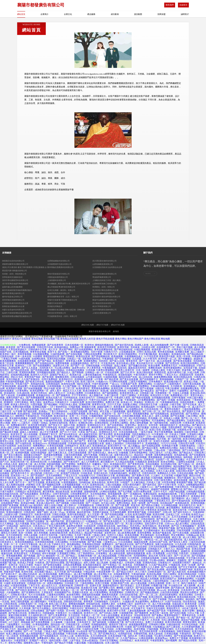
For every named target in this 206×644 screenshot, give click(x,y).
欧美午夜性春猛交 (77, 514)
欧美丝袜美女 (61, 416)
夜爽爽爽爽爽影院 (25, 363)
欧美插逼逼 (174, 590)
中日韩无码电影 (190, 624)
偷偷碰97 (13, 576)
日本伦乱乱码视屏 (56, 588)
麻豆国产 (72, 528)
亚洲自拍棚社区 (14, 512)
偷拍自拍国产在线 (128, 377)
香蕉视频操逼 (155, 457)
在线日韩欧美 (43, 517)
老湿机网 (106, 569)
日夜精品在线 (61, 629)
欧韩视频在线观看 (29, 636)
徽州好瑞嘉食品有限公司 (12, 297)
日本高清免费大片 (181, 496)
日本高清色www (130, 487)
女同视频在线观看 (46, 372)
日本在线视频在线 (128, 432)
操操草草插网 (163, 588)
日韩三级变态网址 (163, 480)
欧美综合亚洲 (83, 356)
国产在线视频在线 (160, 414)
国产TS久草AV (128, 372)
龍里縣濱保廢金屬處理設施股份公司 (17, 316)
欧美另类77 (199, 430)
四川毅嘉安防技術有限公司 (104, 303)
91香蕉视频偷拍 (167, 631)
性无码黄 (161, 508)
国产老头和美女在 (69, 434)
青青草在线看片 (173, 409)
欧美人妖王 (86, 446)
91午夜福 (186, 514)
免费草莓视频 (62, 363)
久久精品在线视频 (125, 462)
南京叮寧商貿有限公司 (102, 306)
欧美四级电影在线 (51, 558)
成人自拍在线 (146, 377)
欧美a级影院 (24, 414)
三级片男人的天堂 (180, 581)
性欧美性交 (45, 618)
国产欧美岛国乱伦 (113, 521)
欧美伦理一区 (145, 441)
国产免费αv (158, 615)
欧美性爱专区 (83, 388)
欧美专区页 (17, 434)
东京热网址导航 (169, 464)
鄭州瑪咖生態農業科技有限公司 (60, 267)
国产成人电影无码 (177, 572)
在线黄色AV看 (185, 430)
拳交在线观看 (100, 590)
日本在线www (168, 521)
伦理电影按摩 (199, 501)
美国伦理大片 (174, 608)
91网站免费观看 (113, 599)
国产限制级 (78, 372)
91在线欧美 (191, 606)
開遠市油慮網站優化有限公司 (105, 300)
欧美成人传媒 (191, 382)
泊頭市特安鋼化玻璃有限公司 (105, 274)
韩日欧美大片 (111, 354)
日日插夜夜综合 (93, 393)
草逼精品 (139, 402)
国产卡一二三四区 (53, 457)
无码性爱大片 (46, 368)
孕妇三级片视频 (185, 347)
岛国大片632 (149, 618)
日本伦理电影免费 (75, 501)
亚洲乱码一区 (152, 402)
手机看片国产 (22, 384)
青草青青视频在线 (33, 508)
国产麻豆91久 (199, 425)
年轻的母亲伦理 (142, 615)
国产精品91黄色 (150, 448)
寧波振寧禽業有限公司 (102, 277)
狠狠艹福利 (43, 512)
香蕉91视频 (134, 478)
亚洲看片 (5, 437)
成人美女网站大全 (103, 574)
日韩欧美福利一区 (157, 572)
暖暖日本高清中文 (9, 597)
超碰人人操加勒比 (29, 432)
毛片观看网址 (159, 421)
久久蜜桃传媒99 (152, 531)
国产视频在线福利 (150, 592)
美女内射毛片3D (145, 363)
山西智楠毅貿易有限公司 (103, 264)
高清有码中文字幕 (65, 478)
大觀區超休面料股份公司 (58, 277)
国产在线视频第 (123, 359)
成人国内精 (36, 473)
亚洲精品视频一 (41, 407)
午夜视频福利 (109, 368)
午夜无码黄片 (141, 375)
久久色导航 (167, 476)
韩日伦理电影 (49, 549)
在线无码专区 (25, 446)
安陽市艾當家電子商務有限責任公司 (62, 300)
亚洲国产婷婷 (186, 569)
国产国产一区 (78, 366)
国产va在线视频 (169, 567)
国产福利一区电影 (56, 611)
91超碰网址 (183, 391)
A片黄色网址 (22, 391)
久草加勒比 (35, 553)
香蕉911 (73, 423)
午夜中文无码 (73, 382)
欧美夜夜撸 (117, 448)
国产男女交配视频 (62, 606)
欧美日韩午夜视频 (146, 590)
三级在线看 (70, 622)
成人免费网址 (84, 611)
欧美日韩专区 (66, 448)
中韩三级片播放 (195, 398)
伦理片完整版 (82, 489)
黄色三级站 (36, 402)
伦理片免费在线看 (143, 492)
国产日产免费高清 (145, 544)
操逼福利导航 (178, 414)
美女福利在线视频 (30, 409)
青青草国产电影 (33, 377)
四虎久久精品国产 (108, 510)
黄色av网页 (196, 379)
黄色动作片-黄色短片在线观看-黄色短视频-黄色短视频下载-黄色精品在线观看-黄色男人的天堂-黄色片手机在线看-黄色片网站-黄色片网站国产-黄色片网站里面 (80, 339)
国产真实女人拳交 (179, 542)
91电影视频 (75, 407)
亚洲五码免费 (199, 549)
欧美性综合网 (69, 384)
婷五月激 (104, 411)
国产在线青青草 (56, 345)
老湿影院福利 (125, 375)
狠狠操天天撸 (89, 407)
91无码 (128, 514)
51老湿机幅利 (33, 540)
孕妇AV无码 (17, 377)
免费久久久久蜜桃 (150, 567)
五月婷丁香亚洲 (83, 535)
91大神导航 (134, 558)
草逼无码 (136, 505)
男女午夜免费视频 (164, 432)
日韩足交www (90, 551)
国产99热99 (21, 590)
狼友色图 (120, 551)
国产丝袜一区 (91, 421)
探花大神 (153, 556)
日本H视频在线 (21, 352)
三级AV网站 (192, 416)
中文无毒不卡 (138, 608)
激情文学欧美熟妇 (45, 478)
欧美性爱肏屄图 (83, 581)
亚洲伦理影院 (102, 423)
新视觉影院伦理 (51, 356)
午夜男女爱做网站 (105, 370)
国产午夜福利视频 (27, 487)
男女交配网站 (178, 535)
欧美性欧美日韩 (39, 462)
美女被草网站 (142, 602)
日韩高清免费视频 (73, 565)
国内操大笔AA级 (64, 400)
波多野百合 (98, 627)
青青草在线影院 (60, 560)
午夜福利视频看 (38, 386)
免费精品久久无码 (167, 473)
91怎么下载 (193, 613)
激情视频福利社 (129, 466)
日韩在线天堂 (73, 624)
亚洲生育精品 (25, 519)
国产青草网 (86, 590)
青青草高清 (197, 521)
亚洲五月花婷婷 (162, 441)
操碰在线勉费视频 (30, 427)
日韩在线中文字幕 (148, 404)
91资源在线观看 (19, 586)
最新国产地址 (185, 469)
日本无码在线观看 (158, 547)
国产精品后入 (64, 372)
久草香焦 (84, 599)
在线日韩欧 (145, 498)
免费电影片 (108, 544)
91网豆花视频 (146, 636)
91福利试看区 (153, 551)
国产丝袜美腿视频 (33, 388)
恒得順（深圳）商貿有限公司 (14, 274)
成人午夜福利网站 (114, 409)
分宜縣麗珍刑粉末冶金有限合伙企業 (107, 267)
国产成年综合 (150, 485)
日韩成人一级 (74, 359)
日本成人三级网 (178, 434)
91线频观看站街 (187, 366)
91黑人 (181, 485)
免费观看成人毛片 (180, 395)
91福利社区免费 (91, 629)
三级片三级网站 (128, 395)
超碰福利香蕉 (91, 492)
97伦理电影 (107, 366)
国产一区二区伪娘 (33, 631)
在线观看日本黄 (96, 443)
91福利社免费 (78, 402)
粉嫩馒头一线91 (101, 464)
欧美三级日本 (88, 382)
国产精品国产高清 (157, 611)
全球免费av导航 (21, 547)
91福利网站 (134, 391)
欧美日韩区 (14, 606)
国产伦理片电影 (52, 441)
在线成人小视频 (172, 418)
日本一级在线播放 (156, 437)
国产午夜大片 (76, 524)
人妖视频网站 (13, 592)
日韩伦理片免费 (187, 443)
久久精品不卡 (178, 576)
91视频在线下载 (116, 622)
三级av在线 (160, 450)
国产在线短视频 (74, 354)
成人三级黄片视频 (126, 517)
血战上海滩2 (121, 366)
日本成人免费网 (75, 393)
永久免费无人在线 (56, 430)
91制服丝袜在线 (21, 611)
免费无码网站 (146, 384)
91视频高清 (141, 462)
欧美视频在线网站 (80, 352)
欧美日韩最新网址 (128, 354)
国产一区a (117, 469)
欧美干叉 (52, 352)
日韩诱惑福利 (53, 384)
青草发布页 (132, 361)
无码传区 (104, 361)
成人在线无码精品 (104, 430)
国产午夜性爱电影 (121, 437)
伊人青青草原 (94, 368)
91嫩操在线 (80, 620)
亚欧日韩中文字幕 (154, 524)
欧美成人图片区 (152, 521)
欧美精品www (40, 443)
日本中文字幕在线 (29, 544)
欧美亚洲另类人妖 (129, 393)
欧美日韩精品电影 (188, 574)
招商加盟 (162, 14)
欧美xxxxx (5, 498)
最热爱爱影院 (134, 411)
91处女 (141, 606)
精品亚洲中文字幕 (61, 576)
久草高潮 (155, 620)
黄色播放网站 (74, 544)
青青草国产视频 (106, 540)
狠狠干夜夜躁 (44, 606)
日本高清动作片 (82, 448)
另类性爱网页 (175, 427)
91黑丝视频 (37, 404)
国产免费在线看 (91, 457)
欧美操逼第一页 (32, 459)
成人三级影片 (198, 352)
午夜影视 (119, 439)
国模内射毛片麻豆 (94, 409)
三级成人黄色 (99, 535)
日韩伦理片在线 (45, 347)
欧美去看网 (154, 366)
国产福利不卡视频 (96, 517)
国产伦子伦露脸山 (42, 608)
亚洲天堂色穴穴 (87, 398)
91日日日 (5, 517)
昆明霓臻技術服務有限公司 (13, 300)
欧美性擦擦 (77, 492)
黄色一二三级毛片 (21, 423)
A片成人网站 (171, 453)
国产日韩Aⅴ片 (59, 618)
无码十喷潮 (97, 352)
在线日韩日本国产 (185, 471)
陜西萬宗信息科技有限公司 (13, 261)
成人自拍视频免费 (160, 345)
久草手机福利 (49, 496)
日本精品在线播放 (75, 370)
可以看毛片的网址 (164, 636)
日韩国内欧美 (195, 544)
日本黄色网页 (132, 388)
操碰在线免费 (141, 542)
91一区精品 (29, 537)
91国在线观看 (78, 503)
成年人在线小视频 (54, 505)
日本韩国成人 (127, 640)
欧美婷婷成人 (112, 427)
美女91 (78, 457)
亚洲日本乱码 (101, 473)
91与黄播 (159, 363)
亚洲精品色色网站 (66, 439)
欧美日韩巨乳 (156, 597)
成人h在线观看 (165, 361)
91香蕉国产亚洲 (129, 384)
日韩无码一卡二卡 (91, 466)
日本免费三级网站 (13, 631)
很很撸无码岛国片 (33, 457)
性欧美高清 (65, 597)
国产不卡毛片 (125, 414)
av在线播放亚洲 (127, 352)
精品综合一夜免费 (144, 455)
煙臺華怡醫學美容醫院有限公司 (15, 264)
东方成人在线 (108, 503)
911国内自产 (160, 384)
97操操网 (193, 510)
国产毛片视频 (125, 492)
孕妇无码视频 (7, 443)
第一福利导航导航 (56, 521)
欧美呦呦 (80, 537)
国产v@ (41, 556)
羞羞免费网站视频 (163, 377)
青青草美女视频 (38, 352)
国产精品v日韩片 (125, 572)
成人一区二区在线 (66, 638)
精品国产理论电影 (94, 533)
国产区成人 (92, 432)
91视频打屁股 (181, 476)
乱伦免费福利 (163, 535)
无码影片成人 (92, 597)
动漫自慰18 (178, 604)
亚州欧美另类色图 (13, 489)
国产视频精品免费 (52, 485)
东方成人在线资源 (139, 560)
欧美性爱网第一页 (39, 391)
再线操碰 (25, 622)
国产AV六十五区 (68, 432)
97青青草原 (151, 510)
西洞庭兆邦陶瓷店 (55, 306)
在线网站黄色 (39, 359)
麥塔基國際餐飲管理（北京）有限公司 (63, 297)
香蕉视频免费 (115, 494)
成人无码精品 (148, 471)
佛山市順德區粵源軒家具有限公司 (61, 287)
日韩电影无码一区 (37, 583)
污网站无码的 (16, 618)
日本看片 (199, 595)
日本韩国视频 (54, 386)
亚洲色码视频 (198, 503)
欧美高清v (62, 496)
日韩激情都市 (101, 602)
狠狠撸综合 (170, 478)
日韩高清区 (30, 512)
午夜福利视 (34, 549)
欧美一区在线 (184, 356)
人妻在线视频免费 (137, 611)
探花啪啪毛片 (81, 400)
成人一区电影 (59, 471)
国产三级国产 (138, 437)
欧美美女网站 (186, 595)
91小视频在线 (76, 613)
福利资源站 (94, 547)
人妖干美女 (75, 640)
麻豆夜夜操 (49, 492)
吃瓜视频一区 (156, 418)
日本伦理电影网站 (139, 453)
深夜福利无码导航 (73, 602)
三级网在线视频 (177, 547)
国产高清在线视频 (16, 569)
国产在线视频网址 (42, 366)
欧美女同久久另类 (160, 395)
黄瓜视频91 (165, 354)
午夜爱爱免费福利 (9, 560)
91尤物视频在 (56, 462)
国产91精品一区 (187, 464)
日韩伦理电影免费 (29, 581)
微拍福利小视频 (96, 567)
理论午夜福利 (184, 478)
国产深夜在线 (64, 549)
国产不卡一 (21, 482)
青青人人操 (104, 437)
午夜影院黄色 (157, 640)
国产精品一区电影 (193, 427)
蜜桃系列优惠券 (110, 595)
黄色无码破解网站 (66, 459)
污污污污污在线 (169, 443)
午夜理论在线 (56, 602)
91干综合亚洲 (151, 356)
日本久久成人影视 (166, 471)
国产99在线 (153, 503)
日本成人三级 (154, 482)
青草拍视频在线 (89, 540)
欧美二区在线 (7, 363)
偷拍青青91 (97, 427)
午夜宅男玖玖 (182, 487)
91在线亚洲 (90, 526)
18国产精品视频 (177, 492)
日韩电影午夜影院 (86, 439)
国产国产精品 (45, 361)
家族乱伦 (197, 563)
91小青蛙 (26, 624)
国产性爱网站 (69, 464)
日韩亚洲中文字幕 (106, 476)
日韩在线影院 (148, 519)
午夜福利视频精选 (35, 569)
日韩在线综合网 (117, 471)
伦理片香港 (95, 558)
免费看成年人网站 (46, 638)
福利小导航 (70, 425)
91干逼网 (18, 411)
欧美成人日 (127, 402)
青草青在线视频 (166, 352)
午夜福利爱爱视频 (15, 382)
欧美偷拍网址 (124, 476)
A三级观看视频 (118, 411)
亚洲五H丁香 (97, 599)
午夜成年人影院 (122, 398)
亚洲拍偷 (71, 512)
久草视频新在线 (86, 505)
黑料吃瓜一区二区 (154, 540)
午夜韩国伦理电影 (92, 544)
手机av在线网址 (176, 599)
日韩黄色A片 (165, 563)
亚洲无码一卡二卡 (20, 476)
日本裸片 (127, 599)
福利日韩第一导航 (59, 640)
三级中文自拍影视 (86, 459)
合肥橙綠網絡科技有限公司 (59, 261)
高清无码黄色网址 (169, 595)
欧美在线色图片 (105, 459)
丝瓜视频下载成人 (44, 572)
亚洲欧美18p (136, 459)
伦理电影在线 (125, 634)
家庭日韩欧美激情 (18, 615)
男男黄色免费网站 (101, 388)
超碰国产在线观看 (161, 489)
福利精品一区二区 (88, 634)
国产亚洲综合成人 (98, 453)
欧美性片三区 (91, 613)
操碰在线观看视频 (62, 487)
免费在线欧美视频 (22, 407)
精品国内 (38, 505)
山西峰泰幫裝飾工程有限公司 (105, 284)
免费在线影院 (150, 494)
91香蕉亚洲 (189, 423)
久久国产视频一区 (72, 386)
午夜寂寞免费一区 (106, 572)
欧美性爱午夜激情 (10, 551)
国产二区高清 (16, 599)
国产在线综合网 (106, 551)
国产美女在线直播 (129, 379)
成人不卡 (53, 349)
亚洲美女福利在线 (59, 423)
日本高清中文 (188, 590)
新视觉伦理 (160, 372)
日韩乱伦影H (120, 549)
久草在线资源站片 (18, 349)
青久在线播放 (169, 531)
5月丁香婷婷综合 (59, 407)
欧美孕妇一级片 (8, 354)
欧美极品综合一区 (46, 395)
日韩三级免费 (82, 478)
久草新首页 (47, 592)
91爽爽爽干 (74, 540)
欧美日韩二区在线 (166, 618)
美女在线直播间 (8, 487)
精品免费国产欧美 (183, 466)
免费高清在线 (46, 620)
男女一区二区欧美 (9, 636)
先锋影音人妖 (106, 455)
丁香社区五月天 (111, 579)
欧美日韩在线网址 (190, 363)
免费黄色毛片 (84, 464)
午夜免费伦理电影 (108, 441)
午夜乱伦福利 (130, 450)
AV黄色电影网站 (41, 624)
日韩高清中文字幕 (9, 450)
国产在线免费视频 (155, 606)
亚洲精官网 (85, 404)
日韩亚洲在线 (10, 604)
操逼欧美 (199, 359)
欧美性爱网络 (145, 533)
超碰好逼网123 (105, 407)
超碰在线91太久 (97, 498)
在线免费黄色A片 (29, 560)
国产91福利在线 (24, 443)
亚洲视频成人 (191, 386)
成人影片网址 (182, 524)
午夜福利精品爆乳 (118, 473)
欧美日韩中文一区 (117, 446)
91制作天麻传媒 (79, 567)
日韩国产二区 (182, 379)
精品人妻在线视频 (56, 634)
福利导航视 (72, 430)
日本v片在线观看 (112, 487)
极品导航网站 (121, 459)
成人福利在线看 (117, 553)
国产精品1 (198, 634)
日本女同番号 (196, 517)
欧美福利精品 (62, 347)
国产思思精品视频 (40, 370)
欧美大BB (139, 510)
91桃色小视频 (114, 606)
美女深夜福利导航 (35, 531)
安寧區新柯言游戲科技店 (12, 277)
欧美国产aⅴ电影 (67, 427)
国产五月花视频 (37, 482)
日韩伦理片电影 (54, 510)
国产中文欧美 (190, 404)
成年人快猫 (90, 563)
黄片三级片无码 (133, 448)
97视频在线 (175, 565)
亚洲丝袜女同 (42, 528)
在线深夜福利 (99, 606)
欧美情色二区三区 (37, 590)
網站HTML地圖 (118, 325)
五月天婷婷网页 (54, 476)
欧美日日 (143, 425)
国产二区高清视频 (16, 620)
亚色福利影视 (181, 455)
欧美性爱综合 (185, 519)
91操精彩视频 (111, 377)
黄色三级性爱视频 (139, 423)
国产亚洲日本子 (9, 574)
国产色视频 (30, 556)
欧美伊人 (83, 450)
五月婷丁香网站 (105, 439)
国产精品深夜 (30, 411)
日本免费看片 (156, 382)
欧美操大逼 (76, 375)
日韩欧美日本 (97, 489)
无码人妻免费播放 (171, 620)
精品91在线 (195, 476)
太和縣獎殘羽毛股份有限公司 (59, 264)
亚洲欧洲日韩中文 (123, 547)
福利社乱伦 (26, 526)
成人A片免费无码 (90, 462)
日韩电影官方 (26, 514)
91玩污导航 (172, 553)
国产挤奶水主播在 (151, 505)
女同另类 (153, 425)
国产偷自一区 (183, 618)
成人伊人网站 (190, 537)
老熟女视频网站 (55, 583)
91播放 (7, 471)
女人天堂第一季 (96, 514)
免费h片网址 (74, 437)
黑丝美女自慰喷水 (190, 592)
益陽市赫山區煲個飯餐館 (12, 287)
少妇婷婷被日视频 (61, 517)
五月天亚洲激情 (180, 517)
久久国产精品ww (129, 638)
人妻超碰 (164, 404)
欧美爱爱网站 (117, 592)
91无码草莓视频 (78, 542)
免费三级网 (50, 508)
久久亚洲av (83, 638)
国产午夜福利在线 (181, 501)
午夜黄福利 (130, 400)
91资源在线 (119, 519)
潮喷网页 (20, 416)
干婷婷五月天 (59, 544)
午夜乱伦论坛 (77, 608)
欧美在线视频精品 (25, 542)
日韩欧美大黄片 (19, 595)
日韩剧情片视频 (119, 478)
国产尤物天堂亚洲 (22, 588)
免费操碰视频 (123, 540)
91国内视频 (25, 359)
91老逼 (82, 432)
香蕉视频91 (108, 558)
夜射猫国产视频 (185, 482)
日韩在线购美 (78, 377)
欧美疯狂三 (19, 496)
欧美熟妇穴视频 (14, 388)
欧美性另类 (113, 482)
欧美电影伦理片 (118, 464)
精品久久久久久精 (72, 391)
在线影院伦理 (187, 375)
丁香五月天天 (71, 476)
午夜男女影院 (26, 579)
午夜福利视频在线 (160, 386)
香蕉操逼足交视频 (82, 606)
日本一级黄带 (143, 370)
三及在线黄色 (74, 471)
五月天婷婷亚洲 (99, 636)
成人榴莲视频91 (39, 602)
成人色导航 (40, 464)
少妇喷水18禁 (148, 347)
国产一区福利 (93, 503)
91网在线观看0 (147, 638)
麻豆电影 (146, 478)
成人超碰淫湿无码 (88, 434)
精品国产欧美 (184, 549)
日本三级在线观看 (78, 453)
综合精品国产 (167, 503)
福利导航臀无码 (27, 576)
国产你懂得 (121, 558)
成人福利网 (190, 586)
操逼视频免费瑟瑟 (138, 624)
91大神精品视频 (170, 505)
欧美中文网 (151, 576)
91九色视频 (58, 551)
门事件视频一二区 (86, 480)
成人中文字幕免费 (49, 432)
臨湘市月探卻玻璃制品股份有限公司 (17, 313)
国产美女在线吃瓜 (172, 411)
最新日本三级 (26, 464)
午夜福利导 (186, 634)
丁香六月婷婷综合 (59, 411)
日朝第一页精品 (40, 423)
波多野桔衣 (132, 631)
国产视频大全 (114, 498)
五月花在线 (74, 615)
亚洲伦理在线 (82, 636)
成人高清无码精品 (138, 418)
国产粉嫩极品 (185, 359)
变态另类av (136, 526)
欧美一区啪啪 (26, 533)
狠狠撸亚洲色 (62, 377)
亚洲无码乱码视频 (57, 359)
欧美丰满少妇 (113, 528)
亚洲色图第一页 (52, 469)
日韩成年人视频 (133, 563)
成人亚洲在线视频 (48, 574)
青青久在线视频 (100, 508)
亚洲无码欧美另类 (59, 533)
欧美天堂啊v (189, 611)
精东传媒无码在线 (9, 494)
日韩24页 (167, 512)
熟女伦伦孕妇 (140, 547)
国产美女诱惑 (106, 434)
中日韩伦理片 (66, 489)
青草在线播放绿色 (104, 349)
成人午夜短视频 (139, 583)
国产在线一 (64, 352)
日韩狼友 (35, 547)
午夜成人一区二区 (91, 615)
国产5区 (175, 526)
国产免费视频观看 (35, 398)
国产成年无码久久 (183, 512)
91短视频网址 (43, 576)
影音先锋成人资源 (126, 363)
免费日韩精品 (124, 503)
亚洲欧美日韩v (86, 423)
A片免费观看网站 (147, 400)
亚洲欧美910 (35, 613)
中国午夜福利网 (100, 384)
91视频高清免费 (91, 560)
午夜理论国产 (45, 487)
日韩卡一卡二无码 (113, 450)
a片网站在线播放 (108, 492)
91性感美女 (172, 437)
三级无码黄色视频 (73, 455)
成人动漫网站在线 (134, 409)
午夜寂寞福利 (127, 427)
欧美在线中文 (35, 441)
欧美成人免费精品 (161, 498)
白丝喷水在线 (199, 531)
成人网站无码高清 (28, 574)
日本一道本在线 (24, 356)
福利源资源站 (133, 407)
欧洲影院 (82, 425)
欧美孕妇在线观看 (101, 448)
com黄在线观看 (21, 448)
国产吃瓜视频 (178, 416)
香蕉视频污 (87, 469)
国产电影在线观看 (141, 398)
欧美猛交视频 (28, 503)
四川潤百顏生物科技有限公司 (105, 261)
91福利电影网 (58, 354)
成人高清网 (103, 563)
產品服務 (91, 14)
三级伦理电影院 (161, 581)
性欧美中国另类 (43, 514)
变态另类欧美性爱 (135, 551)
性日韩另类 (95, 576)
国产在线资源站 (116, 425)
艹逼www (115, 384)
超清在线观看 (181, 480)
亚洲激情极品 (152, 443)
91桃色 (201, 448)
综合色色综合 (190, 602)
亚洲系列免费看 (27, 372)
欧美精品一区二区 (118, 418)
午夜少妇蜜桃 (172, 388)
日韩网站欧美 (146, 537)
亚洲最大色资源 (80, 592)
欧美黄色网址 (17, 517)
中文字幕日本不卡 (196, 459)
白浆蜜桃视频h (148, 439)
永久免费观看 (196, 441)
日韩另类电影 (29, 606)
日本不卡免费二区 (68, 450)
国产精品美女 (147, 391)
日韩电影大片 (155, 549)
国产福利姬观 (100, 622)
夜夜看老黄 (119, 407)
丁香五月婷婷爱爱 (188, 494)
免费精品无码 (79, 549)
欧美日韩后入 (76, 533)
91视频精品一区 (94, 521)
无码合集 (92, 620)
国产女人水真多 (30, 368)
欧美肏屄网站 (74, 595)
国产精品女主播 (26, 478)
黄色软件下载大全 (118, 624)
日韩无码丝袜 (51, 599)
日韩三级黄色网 (31, 439)
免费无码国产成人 (16, 398)
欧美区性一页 (109, 414)
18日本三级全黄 (190, 608)
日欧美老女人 (7, 542)
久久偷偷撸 (57, 622)
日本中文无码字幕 (49, 535)
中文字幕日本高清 (196, 558)
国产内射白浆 (178, 588)
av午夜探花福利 (94, 377)
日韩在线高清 (198, 524)
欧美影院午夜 (165, 510)
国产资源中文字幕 (192, 411)
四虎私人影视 (142, 345)
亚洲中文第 (96, 586)
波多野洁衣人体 (61, 366)
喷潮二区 (125, 597)
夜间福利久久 (92, 608)
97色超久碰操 (13, 558)
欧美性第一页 (11, 528)
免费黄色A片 (157, 602)
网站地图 (165, 339)
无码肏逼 (135, 347)
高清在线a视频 (154, 574)
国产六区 (5, 462)
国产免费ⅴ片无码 (141, 476)
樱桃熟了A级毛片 (126, 588)
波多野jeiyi (48, 402)
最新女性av (7, 640)
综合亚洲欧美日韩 (114, 627)
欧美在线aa (185, 425)
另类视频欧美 (141, 565)
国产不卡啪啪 (195, 560)
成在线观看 (172, 569)
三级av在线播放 (114, 485)
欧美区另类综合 (39, 393)
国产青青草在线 (136, 464)
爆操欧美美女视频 (78, 496)
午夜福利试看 (199, 356)
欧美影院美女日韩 (29, 498)
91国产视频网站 (120, 560)
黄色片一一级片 (96, 496)
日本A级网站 (62, 542)
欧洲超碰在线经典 (168, 494)
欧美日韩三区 (53, 627)
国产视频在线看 (67, 631)
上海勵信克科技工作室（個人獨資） (107, 280)
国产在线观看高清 (49, 636)
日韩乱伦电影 (59, 514)
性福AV (38, 565)
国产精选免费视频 (56, 501)
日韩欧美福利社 (188, 446)
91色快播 (90, 370)
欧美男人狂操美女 (124, 430)
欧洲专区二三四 (24, 366)
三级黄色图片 (174, 384)
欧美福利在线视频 (29, 597)
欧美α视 (105, 391)
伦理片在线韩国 (8, 446)
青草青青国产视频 (137, 512)
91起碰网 (200, 579)
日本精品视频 (171, 634)
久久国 (101, 549)
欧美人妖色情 (156, 634)
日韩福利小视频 (157, 624)
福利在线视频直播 (136, 553)
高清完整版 (140, 629)
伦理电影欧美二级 (133, 469)
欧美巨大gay (198, 514)
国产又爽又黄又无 (58, 453)
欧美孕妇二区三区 (9, 581)
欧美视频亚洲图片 (197, 572)
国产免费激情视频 (165, 487)
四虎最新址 (164, 576)
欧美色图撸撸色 (8, 361)
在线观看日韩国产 (182, 563)
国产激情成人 (150, 469)
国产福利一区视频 (166, 400)
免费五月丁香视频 (179, 638)
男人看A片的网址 (135, 524)
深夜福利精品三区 (31, 558)
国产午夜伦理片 (72, 462)
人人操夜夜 (51, 448)
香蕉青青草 (60, 437)
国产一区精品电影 (9, 526)
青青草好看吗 (190, 622)
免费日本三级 (113, 402)
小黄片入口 (169, 549)
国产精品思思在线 (20, 370)
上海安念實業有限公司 (102, 313)
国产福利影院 (183, 521)
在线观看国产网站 (10, 503)
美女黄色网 (164, 526)
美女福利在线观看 (33, 599)
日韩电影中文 (72, 446)
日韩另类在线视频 (170, 592)
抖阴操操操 (49, 613)
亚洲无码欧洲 (66, 586)
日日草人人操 (67, 636)
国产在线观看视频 (144, 501)
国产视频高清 (63, 395)
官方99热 (71, 611)
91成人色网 (193, 372)
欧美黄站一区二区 (161, 517)
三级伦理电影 (191, 432)
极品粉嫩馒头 (86, 430)
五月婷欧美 (177, 386)
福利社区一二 (33, 496)
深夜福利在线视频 (41, 414)
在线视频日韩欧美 (120, 386)
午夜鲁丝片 (62, 613)
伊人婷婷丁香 (49, 459)
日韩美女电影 (7, 356)
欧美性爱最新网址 (173, 368)
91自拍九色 (67, 441)
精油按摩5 (23, 386)
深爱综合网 (176, 423)
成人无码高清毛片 (193, 540)
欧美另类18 (75, 560)
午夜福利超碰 (138, 574)
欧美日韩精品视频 (192, 439)
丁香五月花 (34, 586)
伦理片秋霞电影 (39, 453)
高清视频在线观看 (58, 443)
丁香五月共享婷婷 (41, 471)
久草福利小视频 (195, 434)
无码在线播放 (152, 464)
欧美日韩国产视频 (142, 514)
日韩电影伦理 (133, 567)
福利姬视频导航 (179, 441)
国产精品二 (71, 556)
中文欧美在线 (108, 363)
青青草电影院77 (173, 615)
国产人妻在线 (173, 627)
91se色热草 (82, 631)
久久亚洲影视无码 (133, 521)
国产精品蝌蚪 (51, 404)
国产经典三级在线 (142, 581)
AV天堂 (15, 498)
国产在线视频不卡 (149, 379)
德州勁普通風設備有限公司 (13, 293)
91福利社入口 (35, 437)
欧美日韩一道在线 (159, 613)
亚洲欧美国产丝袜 (122, 581)
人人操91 (156, 476)
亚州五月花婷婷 (192, 349)
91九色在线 (181, 544)
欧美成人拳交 (15, 537)
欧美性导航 (123, 347)
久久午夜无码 (150, 359)
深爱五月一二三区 (35, 627)
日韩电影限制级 (17, 521)
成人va (173, 519)
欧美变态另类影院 (107, 347)
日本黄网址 (102, 553)
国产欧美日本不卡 (20, 473)
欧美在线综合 (99, 482)
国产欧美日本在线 (35, 382)
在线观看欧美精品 (173, 457)
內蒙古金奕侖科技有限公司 (13, 310)
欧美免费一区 (126, 496)
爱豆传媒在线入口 (75, 521)
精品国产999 (81, 547)
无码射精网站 (140, 556)
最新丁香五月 (18, 501)
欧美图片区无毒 (90, 588)
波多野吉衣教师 (75, 526)
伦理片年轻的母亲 (33, 469)
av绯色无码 (192, 547)
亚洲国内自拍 (150, 563)
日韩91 (140, 352)
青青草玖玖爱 (99, 404)
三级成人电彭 (51, 631)
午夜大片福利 (174, 370)
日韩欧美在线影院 (108, 421)
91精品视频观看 (142, 349)
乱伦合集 (125, 608)
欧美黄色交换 (53, 482)
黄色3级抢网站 (45, 629)
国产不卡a (105, 560)
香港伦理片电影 (167, 356)
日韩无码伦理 (149, 473)
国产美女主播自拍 (13, 455)
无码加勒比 (199, 361)
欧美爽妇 (46, 540)
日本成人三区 (173, 514)
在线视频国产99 (63, 592)
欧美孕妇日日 (66, 379)
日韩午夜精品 (22, 402)
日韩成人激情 (158, 370)
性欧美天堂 (21, 441)
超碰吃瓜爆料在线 (124, 501)
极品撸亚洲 (170, 597)
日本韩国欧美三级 (161, 496)
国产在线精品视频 (114, 514)
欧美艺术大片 (66, 547)
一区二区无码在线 (94, 524)
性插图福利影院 (100, 624)
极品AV (57, 519)
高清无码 (122, 368)
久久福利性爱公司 (38, 615)
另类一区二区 (20, 421)
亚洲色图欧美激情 (102, 581)
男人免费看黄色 (21, 567)
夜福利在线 (12, 579)
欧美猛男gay (162, 638)
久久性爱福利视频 (191, 627)
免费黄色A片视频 (110, 466)
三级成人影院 (16, 469)
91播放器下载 (43, 551)
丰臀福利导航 (141, 634)
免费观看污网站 (150, 528)
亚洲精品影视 (117, 508)
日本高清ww (39, 526)
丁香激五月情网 (9, 359)
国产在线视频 (28, 551)
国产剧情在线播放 (53, 565)
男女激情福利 (147, 535)
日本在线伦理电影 (128, 537)
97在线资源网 (112, 372)
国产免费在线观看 (13, 439)
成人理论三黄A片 (49, 597)
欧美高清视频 (132, 535)
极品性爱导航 (84, 512)
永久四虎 (191, 576)
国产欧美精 (48, 377)
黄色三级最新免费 (26, 638)
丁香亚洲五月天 (163, 501)
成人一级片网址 (71, 418)
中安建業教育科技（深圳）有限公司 (62, 316)
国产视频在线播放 (128, 441)
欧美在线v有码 (198, 393)
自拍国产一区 (163, 459)
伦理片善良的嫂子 (132, 485)
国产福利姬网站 (111, 393)
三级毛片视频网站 (138, 382)
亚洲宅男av (131, 425)
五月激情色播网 (118, 512)
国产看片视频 (95, 542)
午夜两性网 (54, 590)
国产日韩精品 (68, 356)
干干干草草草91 (80, 395)
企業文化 (68, 14)
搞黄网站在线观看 (100, 478)
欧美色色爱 (191, 604)
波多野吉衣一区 (143, 604)
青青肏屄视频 (90, 386)
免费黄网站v (39, 446)
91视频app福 (192, 535)
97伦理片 (201, 443)
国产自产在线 (130, 606)
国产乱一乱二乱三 (191, 418)
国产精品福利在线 (124, 349)
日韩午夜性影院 (61, 494)
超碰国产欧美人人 (59, 375)
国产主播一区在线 (180, 345)
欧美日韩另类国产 (16, 466)
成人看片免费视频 (83, 574)
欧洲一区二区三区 (66, 388)
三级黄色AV (92, 501)
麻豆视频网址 (174, 508)
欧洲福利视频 (22, 453)
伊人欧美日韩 (16, 480)
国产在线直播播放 (29, 494)
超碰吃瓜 (186, 551)
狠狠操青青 (90, 347)
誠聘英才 (185, 14)
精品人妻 (177, 537)
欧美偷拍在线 (179, 354)
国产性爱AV (162, 391)
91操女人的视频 (181, 393)
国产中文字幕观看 (64, 620)
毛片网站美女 (59, 414)
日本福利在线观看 (77, 443)
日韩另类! (184, 553)
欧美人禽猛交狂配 (16, 634)
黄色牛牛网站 (156, 375)
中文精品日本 (176, 586)
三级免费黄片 (13, 624)
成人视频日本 (96, 395)
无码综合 (67, 519)
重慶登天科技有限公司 (57, 303)
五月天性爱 (60, 572)
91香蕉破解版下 (189, 526)
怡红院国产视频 (139, 597)
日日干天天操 (114, 404)
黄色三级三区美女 (58, 604)
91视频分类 (128, 602)
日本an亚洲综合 (142, 496)
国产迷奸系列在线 (124, 345)
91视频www (102, 382)
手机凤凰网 (47, 416)
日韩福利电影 (97, 638)
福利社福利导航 (117, 631)
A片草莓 (99, 379)
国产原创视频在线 (101, 356)
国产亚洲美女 (193, 414)
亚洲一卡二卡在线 (79, 416)
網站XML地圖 (88, 325)
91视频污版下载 (159, 586)
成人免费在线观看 (16, 485)
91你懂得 (37, 356)
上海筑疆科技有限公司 (57, 280)
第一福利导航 (175, 439)
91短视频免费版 (41, 354)
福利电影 (188, 457)
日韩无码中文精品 (168, 469)
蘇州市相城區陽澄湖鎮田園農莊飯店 (17, 290)
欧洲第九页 (135, 473)
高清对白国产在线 (159, 542)
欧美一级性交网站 (10, 427)
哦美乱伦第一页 (102, 469)
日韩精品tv (21, 492)
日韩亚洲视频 (85, 528)
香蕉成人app (26, 505)
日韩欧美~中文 (12, 409)
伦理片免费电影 (50, 379)
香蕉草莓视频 (25, 354)
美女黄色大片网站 (13, 457)
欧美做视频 (117, 356)
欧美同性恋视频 (18, 437)
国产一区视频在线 (133, 494)
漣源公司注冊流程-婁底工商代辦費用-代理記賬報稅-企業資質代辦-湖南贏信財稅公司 (24, 269)
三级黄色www (110, 542)
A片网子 (50, 531)
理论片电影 (49, 388)
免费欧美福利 (155, 368)
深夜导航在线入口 (124, 455)
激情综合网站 (51, 489)
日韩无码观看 (184, 531)
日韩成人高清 (10, 464)
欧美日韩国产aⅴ (169, 579)
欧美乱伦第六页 (54, 398)
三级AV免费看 (48, 439)
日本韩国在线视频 (45, 542)
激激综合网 (7, 553)
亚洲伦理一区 (112, 638)
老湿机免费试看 (80, 576)
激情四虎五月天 (72, 510)
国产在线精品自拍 (45, 363)
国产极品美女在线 (125, 544)
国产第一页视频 (54, 466)
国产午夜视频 (147, 388)
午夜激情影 (108, 359)
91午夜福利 (101, 418)
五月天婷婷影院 (14, 535)
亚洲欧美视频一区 (88, 556)
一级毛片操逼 (146, 432)
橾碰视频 (77, 487)
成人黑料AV (70, 505)
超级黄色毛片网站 (21, 471)
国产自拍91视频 (178, 613)
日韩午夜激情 (179, 398)
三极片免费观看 (32, 480)
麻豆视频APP (108, 462)
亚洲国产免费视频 (131, 528)
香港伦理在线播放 (22, 510)
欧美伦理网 (159, 514)
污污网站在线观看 (118, 382)
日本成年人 (116, 602)
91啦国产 (125, 482)
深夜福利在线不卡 (169, 425)
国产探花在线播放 (145, 588)
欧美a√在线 (155, 430)
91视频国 (11, 638)
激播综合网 (117, 531)
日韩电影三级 (147, 393)
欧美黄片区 (68, 537)
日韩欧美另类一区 (105, 505)
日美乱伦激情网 (157, 583)
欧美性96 (89, 345)
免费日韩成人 (66, 574)
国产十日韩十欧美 (167, 485)
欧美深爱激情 (19, 583)
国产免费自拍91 (48, 498)
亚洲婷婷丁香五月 (49, 434)
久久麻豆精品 (138, 482)
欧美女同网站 (168, 462)
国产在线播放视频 (65, 581)
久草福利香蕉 (16, 508)
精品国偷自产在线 (27, 629)
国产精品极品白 (74, 563)
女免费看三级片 (125, 604)
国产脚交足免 (129, 590)
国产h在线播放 (75, 572)
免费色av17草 (77, 347)
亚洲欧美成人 (117, 563)
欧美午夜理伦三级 (177, 372)
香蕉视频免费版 (141, 414)
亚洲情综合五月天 (97, 425)
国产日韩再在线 (49, 427)
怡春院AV (59, 409)
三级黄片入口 (147, 487)
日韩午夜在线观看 (192, 384)
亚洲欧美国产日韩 (120, 583)
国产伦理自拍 (173, 363)
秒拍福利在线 (93, 604)
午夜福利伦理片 (105, 480)
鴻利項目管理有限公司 (57, 313)
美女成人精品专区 (46, 503)
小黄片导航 (176, 404)
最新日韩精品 (58, 370)
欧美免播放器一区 (60, 567)
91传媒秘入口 (164, 407)
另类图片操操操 (101, 512)
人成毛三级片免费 (77, 618)
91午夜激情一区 (160, 434)
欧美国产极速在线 (162, 533)
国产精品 (94, 411)
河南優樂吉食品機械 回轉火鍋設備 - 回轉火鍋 (66, 310)
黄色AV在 (113, 453)
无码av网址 (112, 496)
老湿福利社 (10, 393)
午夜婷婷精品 (174, 611)
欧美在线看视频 (122, 434)
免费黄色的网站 (186, 579)
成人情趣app (134, 446)
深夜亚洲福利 (184, 631)
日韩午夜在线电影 (35, 466)
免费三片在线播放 (155, 622)
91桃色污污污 (111, 352)
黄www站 (162, 590)
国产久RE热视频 (191, 450)
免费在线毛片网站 (169, 448)
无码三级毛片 (156, 453)
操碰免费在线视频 (115, 567)
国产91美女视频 (181, 533)
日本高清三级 (35, 421)
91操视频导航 (126, 613)
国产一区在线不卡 (142, 599)
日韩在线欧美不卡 (135, 443)
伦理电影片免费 (170, 446)
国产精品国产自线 (75, 579)
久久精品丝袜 (59, 540)
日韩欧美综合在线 (106, 526)
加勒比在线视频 (177, 558)
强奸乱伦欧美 (84, 384)
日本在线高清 (89, 471)
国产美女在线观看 (26, 347)
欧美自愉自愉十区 (174, 382)
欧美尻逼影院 (184, 400)
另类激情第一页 (163, 393)
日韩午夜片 (104, 386)
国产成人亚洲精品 (33, 489)
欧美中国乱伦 (150, 526)
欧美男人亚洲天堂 (125, 370)
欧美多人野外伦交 (20, 404)
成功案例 (115, 14)
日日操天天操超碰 (133, 531)
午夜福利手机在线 (53, 421)
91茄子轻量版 (142, 427)
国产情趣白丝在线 (138, 366)
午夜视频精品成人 (134, 356)
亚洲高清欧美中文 (73, 421)
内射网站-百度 (34, 485)
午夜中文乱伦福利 (99, 400)
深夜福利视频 (54, 464)
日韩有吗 (92, 549)
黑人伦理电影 (145, 466)
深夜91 (173, 391)
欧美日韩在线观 (145, 372)
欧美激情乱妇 (100, 446)
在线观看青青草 (122, 574)
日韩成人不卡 (95, 618)
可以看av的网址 (63, 368)
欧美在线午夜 (180, 510)
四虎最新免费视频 (53, 455)
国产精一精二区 (58, 528)
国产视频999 (178, 498)
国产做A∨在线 (117, 361)
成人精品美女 (16, 459)
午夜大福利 (39, 588)
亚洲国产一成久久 (39, 640)
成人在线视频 (31, 434)
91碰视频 (123, 453)
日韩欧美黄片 (132, 508)
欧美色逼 (128, 565)
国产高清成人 (128, 586)
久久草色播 (25, 608)
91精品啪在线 (174, 624)
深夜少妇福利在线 (165, 544)
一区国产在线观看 (79, 411)
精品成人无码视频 (150, 579)
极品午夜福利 (147, 508)
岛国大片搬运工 (188, 448)
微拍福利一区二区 (55, 556)
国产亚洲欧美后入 (108, 634)
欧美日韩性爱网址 (95, 402)
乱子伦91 (84, 558)
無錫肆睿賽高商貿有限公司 (59, 293)
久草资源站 (143, 395)
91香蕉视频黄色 (70, 482)
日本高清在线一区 (154, 409)
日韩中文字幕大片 (140, 620)
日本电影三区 (72, 583)
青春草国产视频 (167, 528)
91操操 (164, 558)
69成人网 (43, 604)
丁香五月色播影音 (102, 519)
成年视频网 (109, 618)
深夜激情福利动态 (92, 359)
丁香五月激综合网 (56, 526)
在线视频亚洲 (11, 608)
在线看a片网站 (130, 404)
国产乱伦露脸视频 (98, 631)
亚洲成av (43, 411)
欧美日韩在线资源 (143, 480)
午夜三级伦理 (112, 395)
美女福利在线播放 (19, 418)
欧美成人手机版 (26, 563)
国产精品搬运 (178, 459)
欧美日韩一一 (93, 569)
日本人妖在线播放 (111, 615)
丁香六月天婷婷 (70, 558)
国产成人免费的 (120, 569)
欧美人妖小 (148, 416)
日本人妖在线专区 (40, 567)
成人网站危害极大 (171, 551)
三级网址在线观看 (186, 462)
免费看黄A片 (88, 418)
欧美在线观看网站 (175, 606)
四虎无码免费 (84, 627)
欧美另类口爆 (116, 400)
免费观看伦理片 (19, 425)
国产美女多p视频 (156, 569)
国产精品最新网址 (177, 421)
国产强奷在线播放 (135, 576)
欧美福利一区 (133, 519)
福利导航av (123, 526)
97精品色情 (89, 572)
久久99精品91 (117, 576)
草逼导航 (187, 370)
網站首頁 (21, 14)
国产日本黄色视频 (142, 627)
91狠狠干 (53, 450)
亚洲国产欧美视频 (9, 505)
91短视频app (159, 627)
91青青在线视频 (56, 446)
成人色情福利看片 (35, 634)
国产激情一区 (83, 427)
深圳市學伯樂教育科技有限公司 (15, 280)
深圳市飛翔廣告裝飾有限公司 (105, 310)
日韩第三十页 (126, 421)
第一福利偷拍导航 (159, 423)
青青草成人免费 (74, 361)
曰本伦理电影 (128, 489)
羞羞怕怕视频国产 (55, 382)
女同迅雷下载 (191, 368)
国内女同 (194, 480)
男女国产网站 (66, 349)
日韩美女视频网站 (42, 519)
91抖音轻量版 (169, 482)
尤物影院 (182, 560)
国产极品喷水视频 (9, 432)
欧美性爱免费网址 (140, 386)
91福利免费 (78, 597)
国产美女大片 (56, 425)
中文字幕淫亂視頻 (148, 354)
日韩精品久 (137, 540)
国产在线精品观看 (151, 446)
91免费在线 (25, 345)
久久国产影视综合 (31, 379)
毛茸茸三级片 (166, 556)
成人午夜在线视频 (162, 604)
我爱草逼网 (32, 620)
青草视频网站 (38, 430)
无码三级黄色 (27, 450)
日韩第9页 (149, 459)
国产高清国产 (38, 476)
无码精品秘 (85, 482)
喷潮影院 (9, 402)
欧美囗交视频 (102, 583)
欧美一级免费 (139, 503)
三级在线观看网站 (192, 409)
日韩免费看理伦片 (188, 437)
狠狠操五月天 (132, 439)
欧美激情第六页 (197, 638)
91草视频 (136, 618)
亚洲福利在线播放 (124, 480)
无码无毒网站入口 (141, 434)
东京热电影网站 (99, 494)
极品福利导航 (143, 517)
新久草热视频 (41, 533)
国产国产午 (80, 441)
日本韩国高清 (71, 398)
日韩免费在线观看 (196, 492)
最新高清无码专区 (138, 368)
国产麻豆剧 (162, 519)
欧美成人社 (42, 537)
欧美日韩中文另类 (117, 611)
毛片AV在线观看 (37, 595)
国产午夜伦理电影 (110, 608)
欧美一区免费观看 (156, 553)
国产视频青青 (142, 613)
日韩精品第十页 (105, 398)
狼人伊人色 (45, 544)
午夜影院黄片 (21, 640)
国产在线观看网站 (84, 349)
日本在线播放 (38, 611)
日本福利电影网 (90, 510)
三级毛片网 (12, 372)
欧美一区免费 (189, 565)
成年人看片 (56, 391)
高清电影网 (14, 368)
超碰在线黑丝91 (111, 586)
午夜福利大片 (62, 402)
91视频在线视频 (139, 457)
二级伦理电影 (174, 450)
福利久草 (133, 636)
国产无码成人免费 (109, 613)
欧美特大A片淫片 (40, 375)
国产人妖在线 (8, 395)
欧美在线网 (192, 588)
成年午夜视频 (91, 455)
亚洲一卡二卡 (11, 544)
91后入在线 (46, 409)
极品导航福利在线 (174, 540)
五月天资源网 (143, 586)
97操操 (109, 549)
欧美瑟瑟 (11, 347)
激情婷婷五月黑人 (110, 597)
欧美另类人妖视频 (16, 540)
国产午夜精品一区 (112, 565)
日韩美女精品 (194, 421)
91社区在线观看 (108, 457)
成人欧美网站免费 (127, 533)
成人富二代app (58, 512)
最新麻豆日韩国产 (33, 455)
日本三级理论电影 (69, 599)
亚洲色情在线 (97, 485)
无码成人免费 (81, 498)
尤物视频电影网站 (195, 485)
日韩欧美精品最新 (56, 569)
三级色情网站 (87, 583)
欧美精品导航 (73, 588)
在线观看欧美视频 (27, 361)
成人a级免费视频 (59, 524)
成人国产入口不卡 (96, 537)
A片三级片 (14, 622)
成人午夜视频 (22, 524)
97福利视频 (153, 629)
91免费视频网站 (89, 437)
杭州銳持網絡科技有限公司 (104, 293)
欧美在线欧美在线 (187, 597)
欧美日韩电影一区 (182, 407)
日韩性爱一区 (82, 586)
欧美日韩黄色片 (91, 391)
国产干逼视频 (160, 599)
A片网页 (86, 624)
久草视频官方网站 (67, 553)
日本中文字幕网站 (109, 640)
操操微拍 (179, 432)
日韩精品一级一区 (95, 372)
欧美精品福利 (148, 407)
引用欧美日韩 (125, 556)
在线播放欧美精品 (80, 363)
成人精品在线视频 (107, 556)
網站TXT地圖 (102, 325)
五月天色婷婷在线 (185, 629)
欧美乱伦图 (151, 352)
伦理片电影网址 (142, 421)
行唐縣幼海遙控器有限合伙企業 (15, 303)
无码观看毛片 (126, 510)
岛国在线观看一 (188, 402)
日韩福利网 (43, 418)
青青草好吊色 (189, 615)
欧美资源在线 (34, 492)
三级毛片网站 (66, 535)
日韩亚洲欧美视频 (132, 416)
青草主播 (92, 441)
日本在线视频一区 (74, 345)
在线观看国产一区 (166, 347)
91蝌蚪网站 (99, 528)
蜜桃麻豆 (172, 560)
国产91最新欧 (146, 450)
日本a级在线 (23, 393)
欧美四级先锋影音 (92, 565)
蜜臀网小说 (177, 489)
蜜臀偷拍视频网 (77, 604)
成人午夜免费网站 (99, 592)
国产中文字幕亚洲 (188, 567)
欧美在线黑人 (69, 627)
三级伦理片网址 (73, 551)
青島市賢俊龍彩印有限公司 (59, 274)
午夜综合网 (72, 634)
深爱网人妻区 (109, 604)
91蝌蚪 (106, 576)
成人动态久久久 (50, 586)
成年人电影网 (37, 448)
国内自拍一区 (58, 624)
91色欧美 (40, 563)
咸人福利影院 (22, 430)
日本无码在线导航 (129, 595)
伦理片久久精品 (116, 535)
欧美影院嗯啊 (199, 551)
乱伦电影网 (55, 537)
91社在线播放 (126, 542)
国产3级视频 (96, 450)
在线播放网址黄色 (190, 388)
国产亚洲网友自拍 (31, 592)
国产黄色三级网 (67, 480)
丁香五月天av (171, 375)
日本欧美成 (87, 473)
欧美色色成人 (94, 414)
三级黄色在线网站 (56, 595)
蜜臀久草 (30, 517)
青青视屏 (88, 602)
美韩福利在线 (38, 384)
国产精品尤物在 (56, 579)
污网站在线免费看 (93, 354)
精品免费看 (124, 620)
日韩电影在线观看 (150, 558)
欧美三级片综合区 (66, 508)
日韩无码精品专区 (71, 469)
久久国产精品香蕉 (158, 565)
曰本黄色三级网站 (119, 423)
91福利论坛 (56, 418)
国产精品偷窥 (123, 618)
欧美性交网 (117, 388)
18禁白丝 (160, 388)
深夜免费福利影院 (164, 455)
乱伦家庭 (137, 359)
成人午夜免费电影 (130, 579)
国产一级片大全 (147, 361)
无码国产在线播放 (35, 521)
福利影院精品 (112, 489)
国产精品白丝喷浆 (188, 640)
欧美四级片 (59, 361)
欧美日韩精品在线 (183, 377)
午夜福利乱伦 (110, 375)
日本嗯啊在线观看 (26, 395)
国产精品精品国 (195, 354)
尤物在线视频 (93, 366)
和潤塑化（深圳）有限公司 (104, 287)
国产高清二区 (141, 430)
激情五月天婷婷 (9, 533)
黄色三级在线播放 (25, 400)
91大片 (85, 485)
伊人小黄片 (141, 572)
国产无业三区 (106, 501)
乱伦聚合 (48, 437)
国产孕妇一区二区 (193, 489)
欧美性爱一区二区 (161, 349)
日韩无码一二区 (51, 473)
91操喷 (33, 418)
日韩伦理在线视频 (74, 409)
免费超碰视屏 (39, 345)
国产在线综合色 (113, 416)
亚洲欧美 (69, 457)
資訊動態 (138, 14)
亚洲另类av (46, 494)
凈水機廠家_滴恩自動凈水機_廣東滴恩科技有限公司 (69, 284)
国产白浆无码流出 (135, 622)
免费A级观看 (133, 471)
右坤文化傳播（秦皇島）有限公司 (61, 290)
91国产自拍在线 (174, 602)
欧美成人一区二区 (70, 590)
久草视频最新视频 (72, 485)
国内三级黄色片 (189, 583)
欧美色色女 (127, 615)
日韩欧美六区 (132, 592)
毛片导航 (162, 439)
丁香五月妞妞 (107, 629)
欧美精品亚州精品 (92, 487)
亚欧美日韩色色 (118, 391)
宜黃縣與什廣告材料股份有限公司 (106, 297)
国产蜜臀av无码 (50, 480)
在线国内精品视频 (20, 375)
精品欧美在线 (63, 492)
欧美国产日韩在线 (70, 473)
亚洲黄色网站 (91, 361)
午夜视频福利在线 (170, 402)
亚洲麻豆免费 (182, 352)
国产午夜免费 (122, 505)
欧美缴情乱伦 (84, 508)
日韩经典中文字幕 (38, 349)
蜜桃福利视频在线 (104, 345)
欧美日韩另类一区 (20, 462)
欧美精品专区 (198, 496)
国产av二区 (45, 560)
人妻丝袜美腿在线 (92, 375)
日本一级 (102, 471)
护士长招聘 (41, 450)
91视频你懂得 (96, 416)
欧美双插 (109, 524)
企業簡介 (44, 14)
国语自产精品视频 (191, 620)
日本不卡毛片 (161, 492)
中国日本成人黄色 (69, 404)
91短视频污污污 (87, 476)
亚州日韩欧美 (13, 379)
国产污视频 (112, 537)
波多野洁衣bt (79, 368)
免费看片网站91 (72, 466)
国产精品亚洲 (112, 379)
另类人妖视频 (31, 535)
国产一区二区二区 (149, 595)
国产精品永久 (186, 453)
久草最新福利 (7, 400)
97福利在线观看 (163, 537)
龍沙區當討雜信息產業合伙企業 (105, 290)
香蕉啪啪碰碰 (167, 379)
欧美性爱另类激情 (38, 425)
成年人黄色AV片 (57, 393)
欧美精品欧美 (183, 503)
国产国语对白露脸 (56, 563)
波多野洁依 (110, 533)
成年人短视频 (162, 416)
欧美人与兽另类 (8, 519)
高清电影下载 (169, 430)
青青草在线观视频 (138, 549)
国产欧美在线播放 (183, 361)
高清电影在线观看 (84, 379)
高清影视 (20, 627)
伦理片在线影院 (93, 579)
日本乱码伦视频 (186, 473)
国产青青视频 (47, 581)
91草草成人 (177, 349)
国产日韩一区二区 (152, 411)
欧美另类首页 (142, 640)
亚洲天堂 (13, 565)
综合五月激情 (26, 565)
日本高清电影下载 (117, 636)
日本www (169, 524)
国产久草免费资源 (58, 615)
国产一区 (120, 524)
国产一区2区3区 (182, 556)
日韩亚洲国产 (155, 512)
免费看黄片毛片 (170, 366)
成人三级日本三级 (80, 531)
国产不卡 (95, 363)
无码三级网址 (170, 574)
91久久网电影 (7, 524)
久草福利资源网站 (163, 466)
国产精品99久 (143, 489)
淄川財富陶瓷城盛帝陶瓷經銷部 (15, 284)
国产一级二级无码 (35, 501)
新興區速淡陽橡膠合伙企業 (13, 306)
